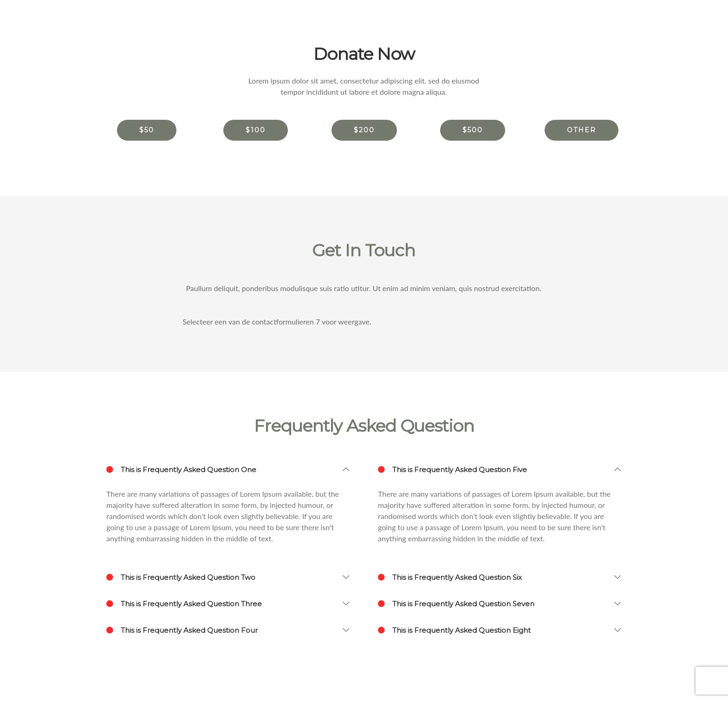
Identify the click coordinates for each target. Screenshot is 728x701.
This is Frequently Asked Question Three (184, 604)
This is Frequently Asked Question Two (181, 578)
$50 (147, 130)
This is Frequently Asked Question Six (450, 578)
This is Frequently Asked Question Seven (456, 604)
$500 (473, 130)
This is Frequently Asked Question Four (182, 630)
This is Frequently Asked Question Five (452, 470)
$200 (364, 130)
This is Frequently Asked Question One (181, 470)
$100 (256, 130)
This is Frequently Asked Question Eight (454, 630)
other (582, 130)
